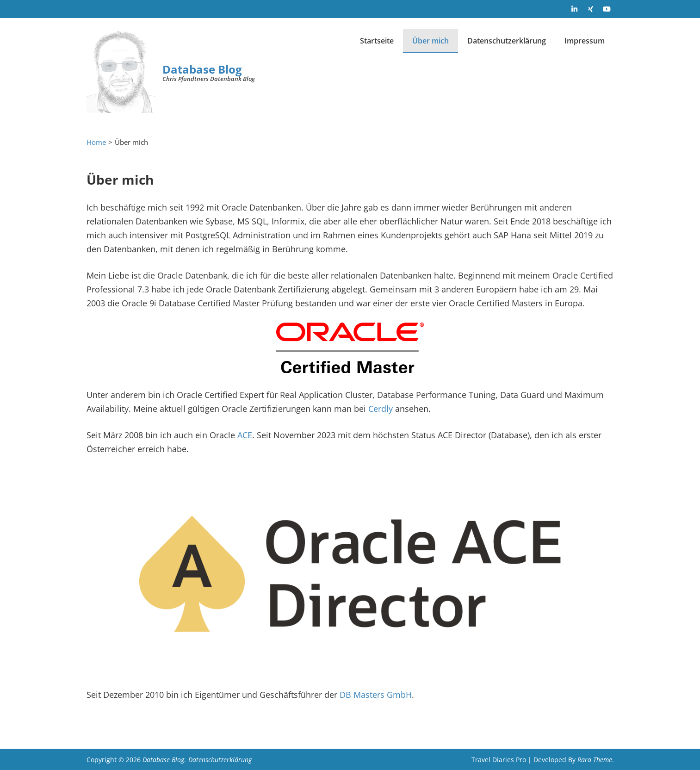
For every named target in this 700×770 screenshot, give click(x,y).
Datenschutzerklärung (507, 41)
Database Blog (202, 69)
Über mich (431, 41)
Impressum (585, 41)
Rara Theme (595, 760)
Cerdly (381, 409)
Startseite (377, 41)
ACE (245, 435)
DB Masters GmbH (376, 695)
